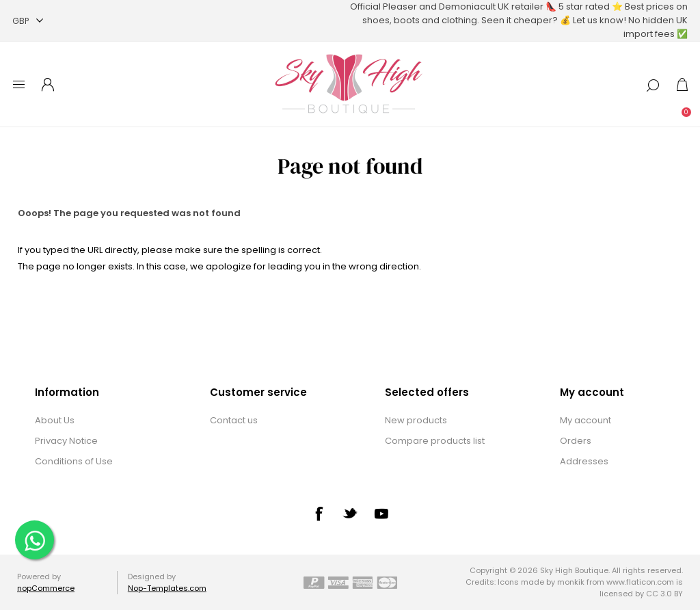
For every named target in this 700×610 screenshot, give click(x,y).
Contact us (234, 420)
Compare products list (435, 441)
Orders (576, 441)
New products (416, 420)
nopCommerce (46, 588)
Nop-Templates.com (167, 588)
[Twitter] (350, 513)
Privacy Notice (66, 441)
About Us (55, 420)
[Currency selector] (28, 21)
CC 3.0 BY (664, 594)
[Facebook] (319, 514)
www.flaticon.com (640, 582)
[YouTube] (381, 514)
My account (585, 420)
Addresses (584, 461)
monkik (571, 582)
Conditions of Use (74, 461)
